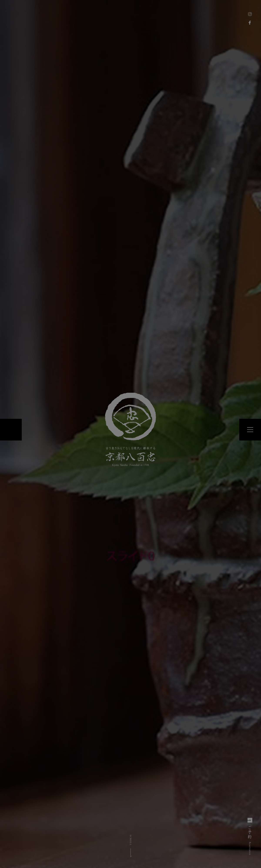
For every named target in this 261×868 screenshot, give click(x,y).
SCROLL (131, 840)
